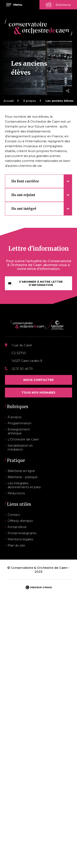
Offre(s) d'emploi (20, 521)
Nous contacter (38, 380)
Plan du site (16, 545)
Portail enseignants (22, 533)
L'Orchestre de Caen (23, 439)
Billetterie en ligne (21, 471)
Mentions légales (20, 539)
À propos (30, 101)
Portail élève (17, 527)
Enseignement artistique (19, 431)
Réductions (16, 493)
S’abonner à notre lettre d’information (36, 283)
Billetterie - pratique (23, 477)
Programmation (20, 423)
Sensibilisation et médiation (20, 447)
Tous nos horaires (38, 393)
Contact (14, 515)
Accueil (9, 101)
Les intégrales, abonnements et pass (24, 485)
